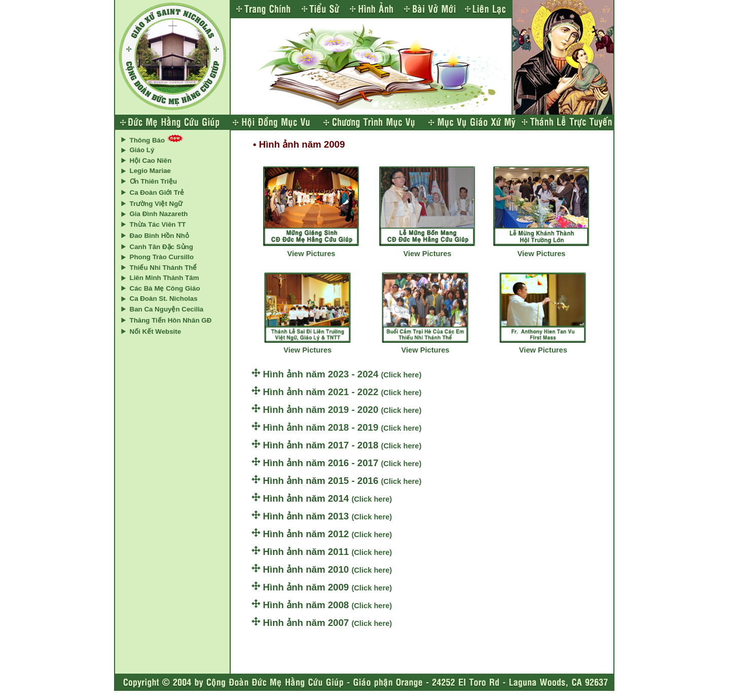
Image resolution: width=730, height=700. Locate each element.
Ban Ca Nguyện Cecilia (167, 309)
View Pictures (311, 254)
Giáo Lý (142, 150)
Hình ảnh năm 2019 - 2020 (322, 410)
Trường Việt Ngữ (156, 204)
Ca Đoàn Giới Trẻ (157, 192)
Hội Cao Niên (151, 161)
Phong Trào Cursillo (162, 257)
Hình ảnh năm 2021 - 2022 (322, 392)
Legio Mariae (150, 171)
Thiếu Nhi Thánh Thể (163, 268)
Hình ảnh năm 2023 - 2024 (322, 374)
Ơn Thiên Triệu (154, 181)
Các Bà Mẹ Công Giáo (165, 288)
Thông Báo (148, 140)
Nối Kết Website (156, 331)
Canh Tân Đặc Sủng (161, 247)
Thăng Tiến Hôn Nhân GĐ (171, 320)
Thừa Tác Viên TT (158, 224)
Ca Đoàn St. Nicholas (164, 299)
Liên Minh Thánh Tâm (165, 278)
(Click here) (401, 375)
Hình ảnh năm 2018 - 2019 (322, 427)
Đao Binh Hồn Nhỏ (159, 236)
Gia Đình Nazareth (159, 214)
